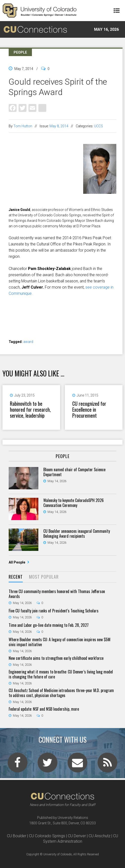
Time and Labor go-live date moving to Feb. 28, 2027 (49, 625)
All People (17, 562)
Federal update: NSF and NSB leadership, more (44, 709)
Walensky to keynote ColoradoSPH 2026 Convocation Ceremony (74, 503)
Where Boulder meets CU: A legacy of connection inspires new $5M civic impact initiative (60, 642)
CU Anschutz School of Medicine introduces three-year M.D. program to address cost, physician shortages (61, 693)
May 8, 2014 (59, 126)
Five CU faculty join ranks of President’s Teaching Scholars (54, 611)
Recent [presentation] (16, 577)
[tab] (16, 577)
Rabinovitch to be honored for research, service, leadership (30, 409)
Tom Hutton (23, 126)
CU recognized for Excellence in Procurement (89, 409)
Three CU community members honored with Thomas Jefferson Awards (57, 594)
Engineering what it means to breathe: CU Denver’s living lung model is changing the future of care (61, 674)
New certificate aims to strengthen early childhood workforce (56, 658)
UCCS (99, 126)
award (28, 342)
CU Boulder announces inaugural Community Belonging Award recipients (77, 534)
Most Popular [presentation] (44, 577)
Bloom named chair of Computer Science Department (74, 472)
